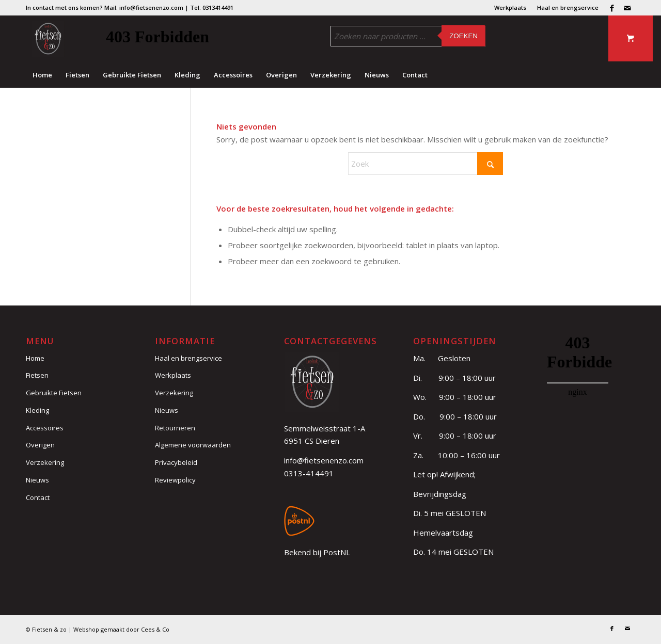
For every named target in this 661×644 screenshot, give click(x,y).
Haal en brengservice (568, 7)
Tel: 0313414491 (212, 7)
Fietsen (37, 375)
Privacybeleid (176, 462)
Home (35, 358)
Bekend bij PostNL (317, 552)
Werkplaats (510, 7)
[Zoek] (426, 164)
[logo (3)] (48, 39)
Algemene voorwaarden (193, 445)
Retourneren (175, 428)
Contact (38, 497)
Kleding (37, 410)
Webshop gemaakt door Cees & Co (121, 629)
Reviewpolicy (175, 480)
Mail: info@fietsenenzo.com (144, 7)
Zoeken (463, 36)
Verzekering (45, 462)
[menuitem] (510, 8)
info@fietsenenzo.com (324, 460)
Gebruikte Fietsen (54, 393)
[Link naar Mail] (627, 8)
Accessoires (45, 428)
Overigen (40, 445)
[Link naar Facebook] (612, 8)
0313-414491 (309, 473)
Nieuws (37, 480)
